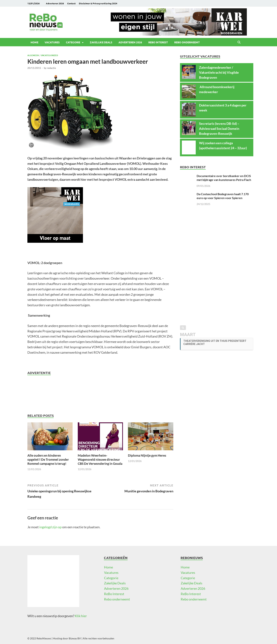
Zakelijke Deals (101, 42)
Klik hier (81, 616)
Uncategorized (49, 55)
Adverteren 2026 (55, 3)
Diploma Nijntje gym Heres (147, 455)
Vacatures (52, 42)
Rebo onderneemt (187, 42)
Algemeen (33, 55)
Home (34, 42)
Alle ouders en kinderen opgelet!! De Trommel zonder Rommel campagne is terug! (48, 459)
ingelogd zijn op (50, 527)
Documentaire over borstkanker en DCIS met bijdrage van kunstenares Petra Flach (224, 178)
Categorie (73, 42)
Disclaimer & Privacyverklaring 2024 (98, 3)
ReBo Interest (158, 42)
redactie (51, 68)
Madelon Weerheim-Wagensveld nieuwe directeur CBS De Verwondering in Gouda (100, 459)
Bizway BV (75, 638)
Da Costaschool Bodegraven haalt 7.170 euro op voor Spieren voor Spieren (223, 196)
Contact (71, 3)
